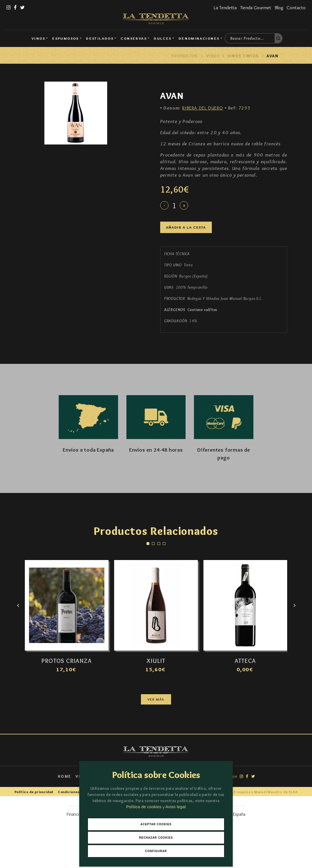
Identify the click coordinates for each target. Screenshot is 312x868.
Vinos (38, 38)
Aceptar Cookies (156, 824)
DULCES (163, 38)
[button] (148, 544)
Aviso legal (176, 807)
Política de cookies (144, 807)
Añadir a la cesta (186, 227)
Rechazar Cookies (156, 838)
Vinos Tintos (243, 56)
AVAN (272, 56)
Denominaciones (199, 38)
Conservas (134, 38)
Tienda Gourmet (256, 7)
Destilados (100, 38)
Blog (279, 7)
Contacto (296, 7)
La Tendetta (225, 7)
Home (65, 776)
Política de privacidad (34, 792)
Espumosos (66, 38)
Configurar (156, 851)
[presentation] (18, 605)
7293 (239, 108)
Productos (184, 56)
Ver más (156, 699)
